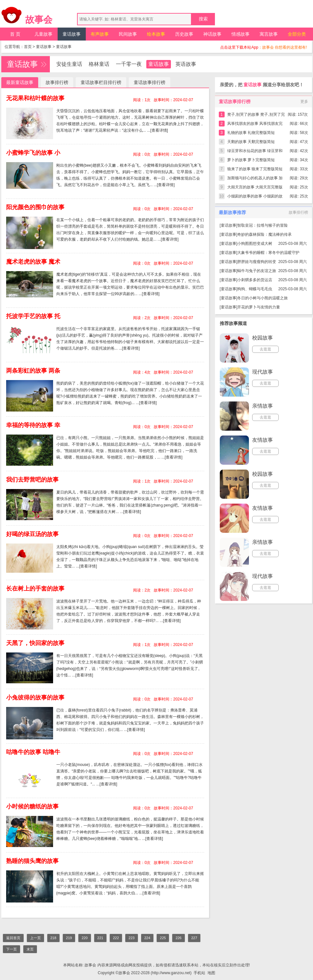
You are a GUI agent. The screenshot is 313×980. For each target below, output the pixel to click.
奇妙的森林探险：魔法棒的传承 (264, 234)
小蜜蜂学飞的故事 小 (33, 153)
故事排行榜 (57, 82)
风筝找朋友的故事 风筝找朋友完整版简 (255, 125)
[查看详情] (159, 130)
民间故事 (128, 34)
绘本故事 (156, 34)
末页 (30, 949)
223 (131, 938)
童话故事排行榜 (150, 82)
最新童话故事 (20, 82)
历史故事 (184, 34)
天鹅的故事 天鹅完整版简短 (251, 142)
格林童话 (99, 64)
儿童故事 (43, 34)
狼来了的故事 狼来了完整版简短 (255, 169)
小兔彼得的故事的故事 (35, 698)
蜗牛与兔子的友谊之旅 (257, 271)
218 (53, 938)
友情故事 (263, 440)
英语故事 (186, 64)
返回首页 (13, 938)
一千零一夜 (129, 64)
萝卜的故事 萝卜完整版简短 (251, 160)
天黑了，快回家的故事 (35, 643)
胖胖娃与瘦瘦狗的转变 (257, 262)
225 (163, 938)
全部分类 (297, 34)
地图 (211, 973)
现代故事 (263, 372)
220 (84, 938)
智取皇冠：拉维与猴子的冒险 (263, 225)
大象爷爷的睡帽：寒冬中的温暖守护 (268, 253)
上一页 (35, 938)
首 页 (15, 34)
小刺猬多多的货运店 (255, 280)
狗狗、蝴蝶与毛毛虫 (255, 289)
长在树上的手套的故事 (35, 589)
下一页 (11, 949)
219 (69, 938)
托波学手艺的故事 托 (33, 316)
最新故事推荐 (232, 212)
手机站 (199, 973)
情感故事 (240, 34)
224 (147, 938)
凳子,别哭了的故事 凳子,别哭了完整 (256, 116)
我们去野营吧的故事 (32, 480)
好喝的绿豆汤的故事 (32, 534)
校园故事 (263, 338)
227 (194, 938)
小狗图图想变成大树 (255, 244)
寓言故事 (269, 34)
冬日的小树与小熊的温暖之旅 (263, 298)
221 (100, 938)
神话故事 (212, 34)
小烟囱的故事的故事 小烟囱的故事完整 (255, 197)
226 (178, 938)
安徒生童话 (69, 64)
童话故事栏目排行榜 (101, 82)
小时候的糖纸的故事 (32, 807)
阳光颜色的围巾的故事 (35, 207)
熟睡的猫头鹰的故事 (32, 861)
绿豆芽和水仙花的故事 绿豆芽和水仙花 (255, 152)
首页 (28, 47)
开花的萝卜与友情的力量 (259, 307)
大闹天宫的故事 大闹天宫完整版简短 (255, 188)
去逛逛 (265, 349)
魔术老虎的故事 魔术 (33, 262)
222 (116, 938)
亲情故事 (263, 406)
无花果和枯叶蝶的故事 (35, 98)
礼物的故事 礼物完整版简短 (251, 133)
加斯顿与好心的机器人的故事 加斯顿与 (255, 179)
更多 (304, 102)
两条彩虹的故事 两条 (33, 371)
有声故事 (100, 34)
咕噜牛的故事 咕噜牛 (33, 752)
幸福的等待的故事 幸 (33, 425)
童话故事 (72, 34)
